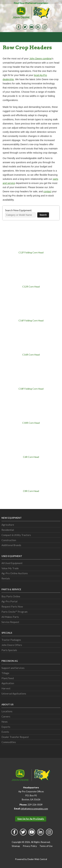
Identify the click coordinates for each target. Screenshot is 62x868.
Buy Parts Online (11, 596)
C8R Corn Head (31, 491)
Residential (8, 530)
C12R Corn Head (31, 287)
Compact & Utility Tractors (16, 535)
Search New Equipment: (19, 210)
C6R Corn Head (31, 457)
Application (8, 683)
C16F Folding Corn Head (31, 320)
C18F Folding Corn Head (31, 389)
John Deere (21, 13)
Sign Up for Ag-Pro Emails (31, 819)
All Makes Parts (10, 617)
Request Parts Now (12, 607)
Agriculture (8, 525)
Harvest (6, 688)
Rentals (6, 578)
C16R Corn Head (31, 355)
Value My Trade (10, 568)
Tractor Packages (11, 640)
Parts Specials (9, 650)
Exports (6, 727)
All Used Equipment (12, 563)
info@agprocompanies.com (34, 809)
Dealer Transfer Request (15, 737)
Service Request (10, 622)
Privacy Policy (30, 846)
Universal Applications (14, 694)
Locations (7, 711)
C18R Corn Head (31, 423)
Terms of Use (46, 846)
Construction (9, 540)
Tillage (5, 673)
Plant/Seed (8, 678)
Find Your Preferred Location (31, 3)
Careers (6, 716)
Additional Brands (11, 545)
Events (5, 732)
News (5, 722)
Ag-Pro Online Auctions (15, 573)
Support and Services (13, 668)
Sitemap (16, 846)
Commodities (9, 742)
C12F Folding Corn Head (31, 252)
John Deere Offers (12, 645)
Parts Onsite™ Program (14, 612)
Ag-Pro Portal (9, 601)
